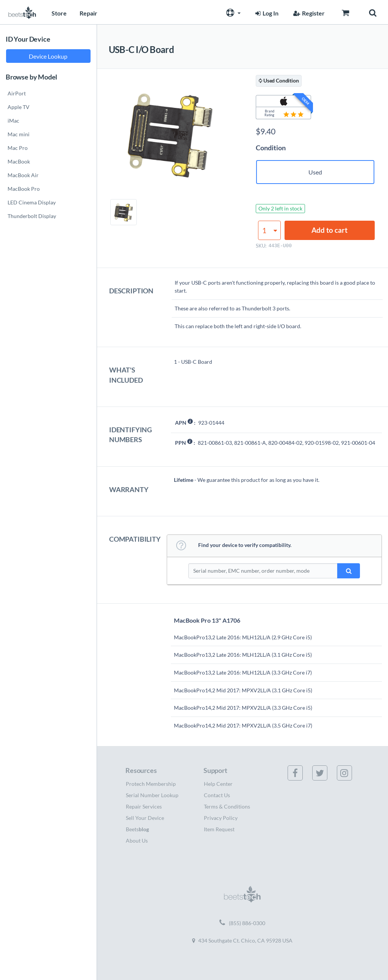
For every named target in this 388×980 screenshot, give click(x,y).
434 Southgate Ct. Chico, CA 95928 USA (242, 940)
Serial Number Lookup (152, 795)
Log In (266, 13)
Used (315, 172)
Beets (137, 829)
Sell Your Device (145, 818)
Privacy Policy (221, 818)
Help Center (218, 784)
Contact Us (217, 795)
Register (308, 13)
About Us (137, 841)
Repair (88, 13)
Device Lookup (48, 56)
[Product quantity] (269, 230)
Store (59, 13)
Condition (271, 148)
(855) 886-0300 (242, 923)
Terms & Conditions (227, 806)
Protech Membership (151, 784)
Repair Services (144, 806)
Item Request (219, 829)
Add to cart (329, 230)
